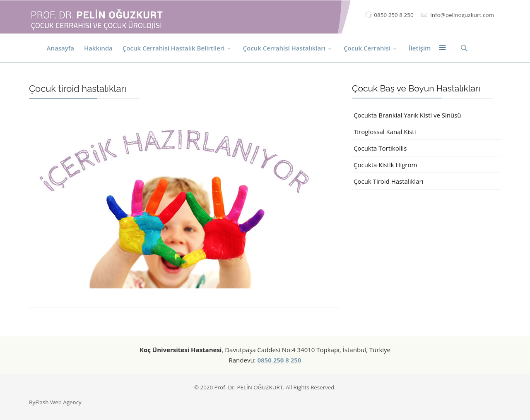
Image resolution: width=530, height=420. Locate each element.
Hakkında (98, 48)
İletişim (420, 48)
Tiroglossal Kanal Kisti (385, 132)
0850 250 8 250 (394, 15)
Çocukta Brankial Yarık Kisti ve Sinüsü (407, 115)
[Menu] (442, 48)
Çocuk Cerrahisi (367, 48)
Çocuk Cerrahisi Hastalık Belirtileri (174, 48)
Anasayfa (60, 48)
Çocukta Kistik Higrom (385, 165)
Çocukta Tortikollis (380, 148)
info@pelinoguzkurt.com (462, 15)
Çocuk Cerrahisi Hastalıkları (284, 48)
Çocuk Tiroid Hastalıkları (388, 181)
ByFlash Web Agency (55, 402)
